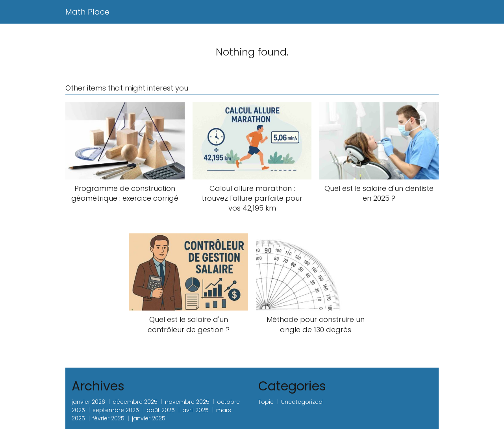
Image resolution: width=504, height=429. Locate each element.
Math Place (87, 12)
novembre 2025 (187, 402)
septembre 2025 (116, 410)
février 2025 (108, 418)
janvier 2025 (149, 418)
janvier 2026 (88, 402)
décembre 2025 (135, 402)
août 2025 (161, 410)
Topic (266, 402)
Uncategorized (302, 402)
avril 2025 (195, 410)
